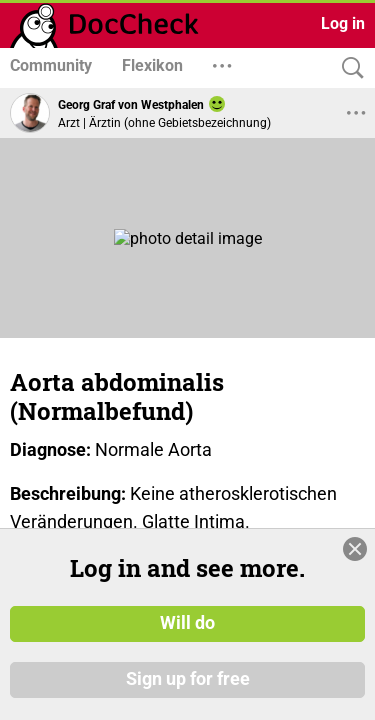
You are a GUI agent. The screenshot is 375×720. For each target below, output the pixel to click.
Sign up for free (188, 679)
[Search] (348, 68)
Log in (343, 23)
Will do (187, 623)
